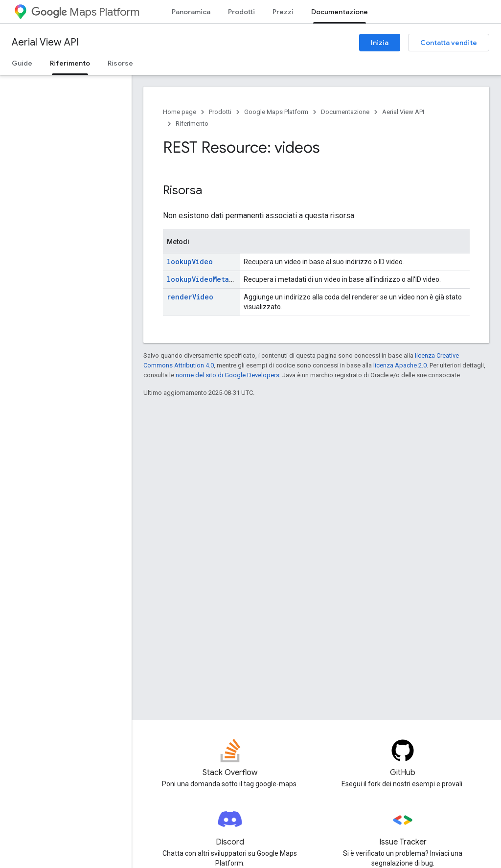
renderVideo (190, 297)
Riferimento (192, 124)
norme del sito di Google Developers (228, 375)
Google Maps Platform (276, 112)
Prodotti (241, 12)
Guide (22, 63)
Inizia (380, 43)
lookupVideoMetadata (206, 279)
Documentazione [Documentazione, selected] (340, 12)
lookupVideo (190, 262)
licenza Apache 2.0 (400, 365)
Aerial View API (45, 42)
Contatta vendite (449, 43)
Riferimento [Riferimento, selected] (70, 63)
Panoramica (191, 12)
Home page (180, 112)
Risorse (120, 63)
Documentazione (345, 112)
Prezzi (283, 12)
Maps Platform (85, 12)
